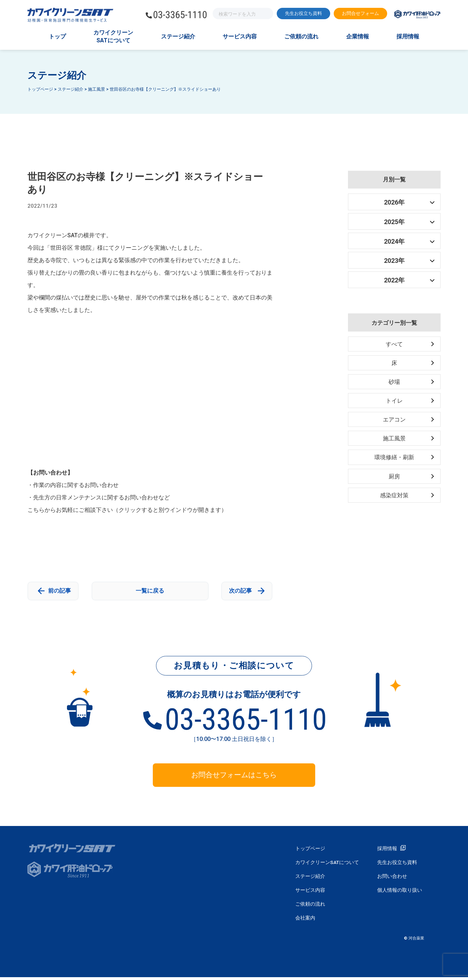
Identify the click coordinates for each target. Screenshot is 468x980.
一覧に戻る (150, 592)
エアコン (394, 421)
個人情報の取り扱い (400, 893)
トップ (57, 36)
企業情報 (358, 36)
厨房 (394, 479)
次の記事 (242, 592)
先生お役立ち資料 (303, 13)
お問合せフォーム (360, 13)
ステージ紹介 (178, 36)
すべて (394, 345)
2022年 (394, 280)
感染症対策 (394, 498)
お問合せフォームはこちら (234, 778)
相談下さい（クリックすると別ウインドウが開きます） (156, 510)
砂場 (394, 383)
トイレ (394, 402)
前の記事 (58, 592)
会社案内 (305, 921)
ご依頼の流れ (301, 36)
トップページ (310, 851)
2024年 (394, 241)
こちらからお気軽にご (56, 510)
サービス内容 (240, 36)
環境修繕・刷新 (394, 460)
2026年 (394, 202)
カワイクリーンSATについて (113, 36)
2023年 (394, 261)
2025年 (394, 222)
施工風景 (394, 441)
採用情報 (408, 36)
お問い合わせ (392, 879)
